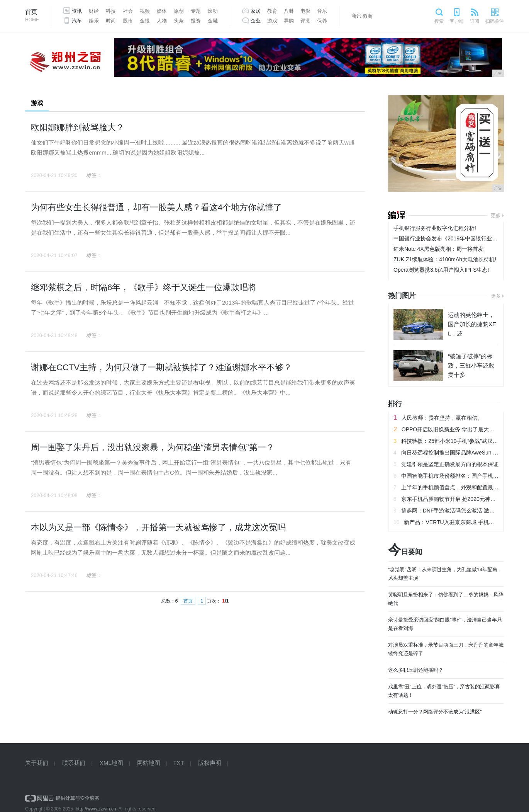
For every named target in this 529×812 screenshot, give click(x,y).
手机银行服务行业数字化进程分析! (435, 228)
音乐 (322, 11)
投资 (196, 21)
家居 (256, 11)
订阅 (475, 21)
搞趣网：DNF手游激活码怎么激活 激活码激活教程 (462, 511)
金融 (213, 21)
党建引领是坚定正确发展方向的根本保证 (450, 464)
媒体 (162, 11)
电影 (305, 11)
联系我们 (74, 763)
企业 (256, 21)
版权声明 (210, 763)
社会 (128, 11)
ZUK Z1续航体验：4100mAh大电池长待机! (445, 259)
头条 (179, 21)
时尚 (111, 21)
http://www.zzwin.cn (96, 809)
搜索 (439, 21)
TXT (178, 763)
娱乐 (94, 21)
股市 (128, 21)
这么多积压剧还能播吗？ (416, 670)
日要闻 (405, 552)
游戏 (272, 21)
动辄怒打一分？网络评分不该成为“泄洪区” (435, 712)
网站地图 (149, 763)
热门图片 (402, 296)
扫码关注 (495, 21)
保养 (322, 21)
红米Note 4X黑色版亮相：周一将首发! (439, 249)
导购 (289, 21)
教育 (272, 11)
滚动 (213, 11)
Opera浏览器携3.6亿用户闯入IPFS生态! (441, 270)
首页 (32, 16)
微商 (368, 16)
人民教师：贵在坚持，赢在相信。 (442, 418)
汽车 (77, 21)
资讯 (77, 11)
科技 (111, 11)
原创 (179, 11)
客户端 (457, 21)
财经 (94, 11)
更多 (496, 215)
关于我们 (37, 763)
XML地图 (111, 763)
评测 (305, 21)
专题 (196, 11)
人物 (162, 21)
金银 (145, 21)
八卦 (289, 11)
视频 (145, 11)
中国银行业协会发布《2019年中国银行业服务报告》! (457, 238)
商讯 (356, 16)
